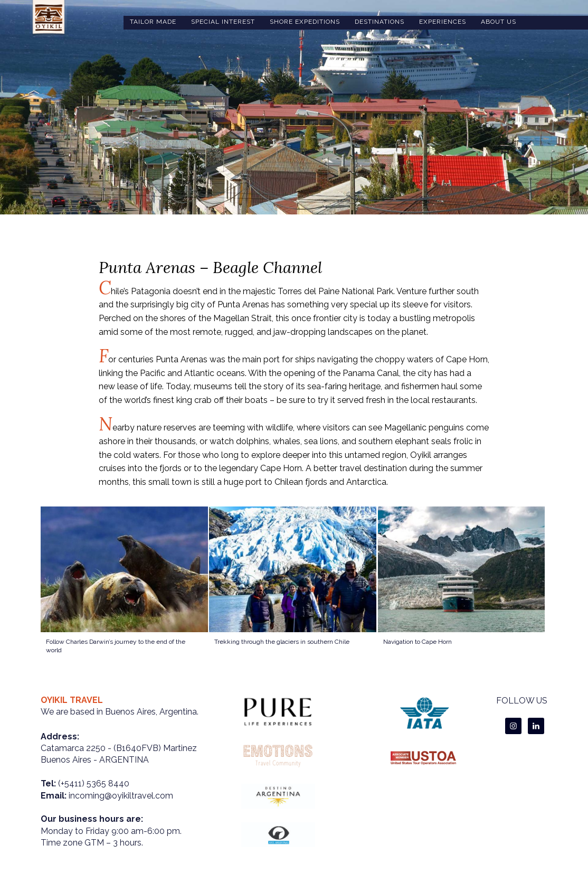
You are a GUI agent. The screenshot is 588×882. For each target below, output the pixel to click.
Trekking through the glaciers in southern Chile (282, 642)
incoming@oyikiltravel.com (121, 796)
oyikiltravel (49, 18)
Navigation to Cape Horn (418, 642)
